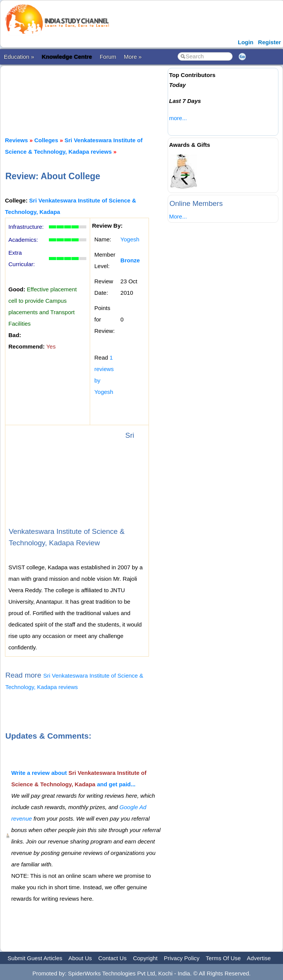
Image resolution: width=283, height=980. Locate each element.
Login (246, 42)
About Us (80, 958)
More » (133, 57)
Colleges (46, 140)
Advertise (259, 958)
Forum (108, 57)
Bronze (130, 260)
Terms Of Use (223, 958)
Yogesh (130, 239)
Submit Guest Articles (35, 958)
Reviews (16, 140)
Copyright (145, 958)
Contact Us (112, 958)
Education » (19, 57)
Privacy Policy (182, 958)
